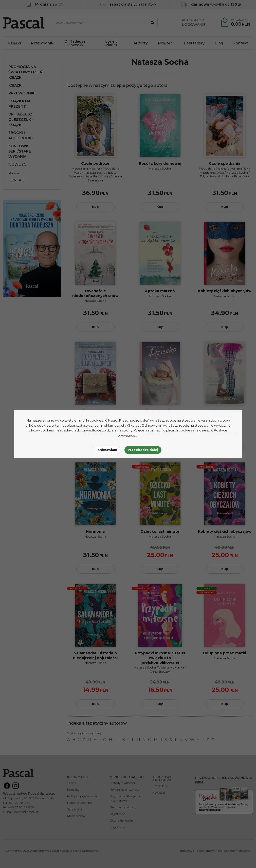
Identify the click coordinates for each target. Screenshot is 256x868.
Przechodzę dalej (143, 450)
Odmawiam (108, 450)
